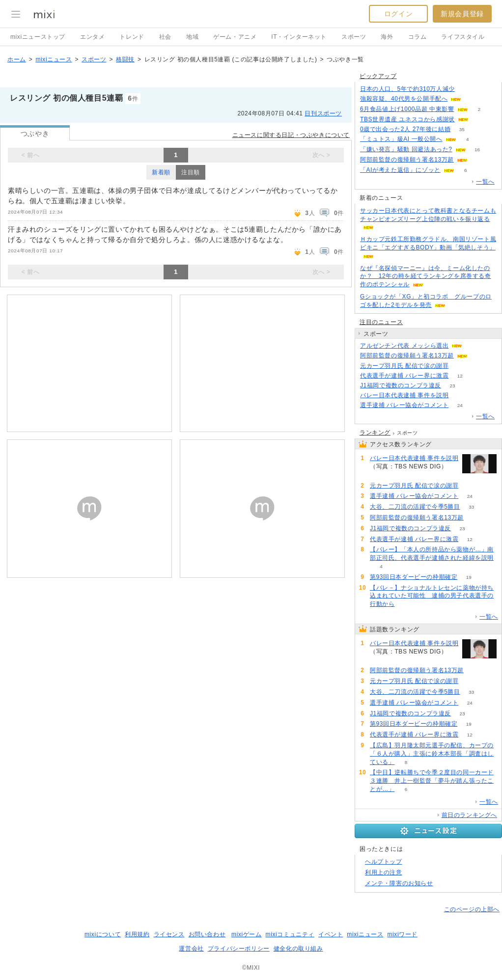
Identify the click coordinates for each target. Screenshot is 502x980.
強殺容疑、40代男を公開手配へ (404, 99)
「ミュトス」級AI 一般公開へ (401, 139)
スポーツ (354, 37)
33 (471, 507)
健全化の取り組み (298, 949)
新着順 (161, 172)
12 (460, 376)
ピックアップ (378, 76)
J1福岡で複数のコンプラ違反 (401, 385)
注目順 (191, 172)
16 (477, 150)
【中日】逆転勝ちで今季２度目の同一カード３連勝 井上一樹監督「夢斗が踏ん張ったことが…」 (432, 781)
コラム (418, 37)
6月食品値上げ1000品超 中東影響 (407, 109)
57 (460, 366)
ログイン (398, 14)
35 (462, 129)
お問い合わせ (207, 934)
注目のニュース (381, 322)
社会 (165, 37)
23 (453, 386)
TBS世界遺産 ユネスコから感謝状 (407, 119)
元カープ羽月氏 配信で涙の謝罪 (404, 366)
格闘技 (125, 59)
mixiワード (402, 934)
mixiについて (103, 934)
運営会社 (191, 949)
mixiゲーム (247, 934)
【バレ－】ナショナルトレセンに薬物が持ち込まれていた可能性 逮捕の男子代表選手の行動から (432, 596)
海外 (387, 37)
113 (460, 395)
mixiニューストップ (38, 37)
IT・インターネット (299, 37)
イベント (331, 934)
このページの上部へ (472, 909)
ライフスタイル (463, 37)
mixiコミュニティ (290, 934)
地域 (192, 37)
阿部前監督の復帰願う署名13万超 (407, 160)
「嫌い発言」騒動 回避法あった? (406, 149)
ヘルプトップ (384, 862)
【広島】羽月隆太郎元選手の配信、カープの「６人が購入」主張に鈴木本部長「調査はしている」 (432, 754)
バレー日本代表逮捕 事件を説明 (404, 395)
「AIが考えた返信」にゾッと (400, 170)
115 (466, 89)
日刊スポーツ (323, 113)
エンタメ (92, 37)
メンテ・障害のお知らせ (399, 883)
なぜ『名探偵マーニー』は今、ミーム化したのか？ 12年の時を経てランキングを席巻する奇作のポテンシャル (426, 276)
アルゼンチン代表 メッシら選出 (404, 346)
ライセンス (169, 934)
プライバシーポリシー (239, 949)
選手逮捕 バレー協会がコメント (404, 405)
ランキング (375, 433)
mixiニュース (54, 59)
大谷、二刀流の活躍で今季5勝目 (415, 507)
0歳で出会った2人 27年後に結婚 (405, 129)
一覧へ (485, 182)
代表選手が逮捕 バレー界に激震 (404, 376)
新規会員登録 (462, 14)
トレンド (132, 37)
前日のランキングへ (469, 815)
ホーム (17, 59)
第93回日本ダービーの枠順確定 (414, 577)
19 (469, 577)
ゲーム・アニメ (235, 37)
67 (479, 356)
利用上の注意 (384, 872)
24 (460, 405)
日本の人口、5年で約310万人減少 (407, 89)
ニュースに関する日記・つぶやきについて (291, 135)
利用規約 (137, 934)
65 (479, 160)
